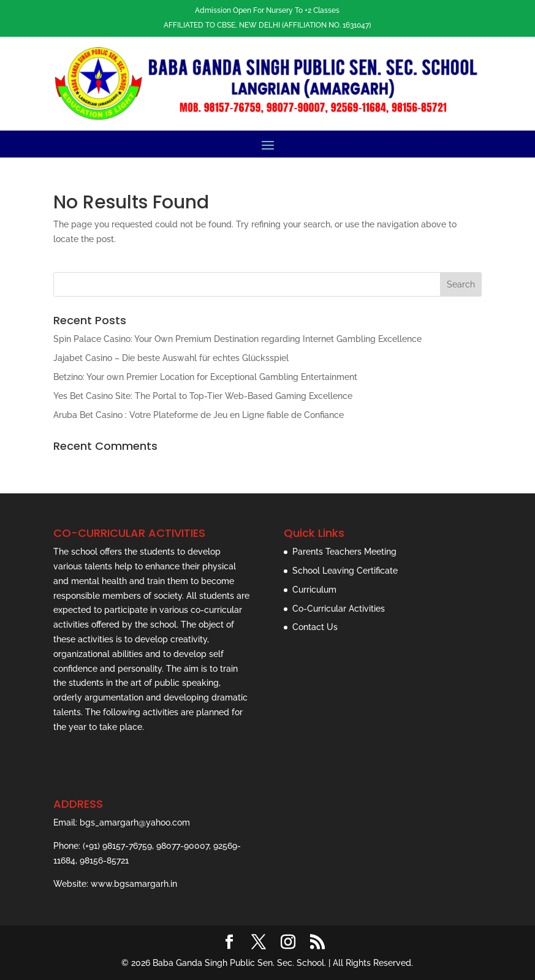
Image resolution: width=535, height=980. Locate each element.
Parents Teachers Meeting (344, 552)
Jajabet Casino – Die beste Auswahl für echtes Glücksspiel (171, 358)
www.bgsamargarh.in (134, 884)
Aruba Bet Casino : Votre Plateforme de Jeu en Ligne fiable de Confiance (199, 415)
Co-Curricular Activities (339, 609)
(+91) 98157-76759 (117, 846)
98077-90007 (183, 846)
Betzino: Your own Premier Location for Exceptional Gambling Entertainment (205, 377)
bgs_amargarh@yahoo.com (135, 822)
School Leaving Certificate (345, 571)
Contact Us (315, 627)
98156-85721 (104, 860)
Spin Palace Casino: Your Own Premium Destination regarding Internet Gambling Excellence (237, 339)
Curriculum (314, 590)
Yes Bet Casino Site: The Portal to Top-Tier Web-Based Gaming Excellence (203, 396)
